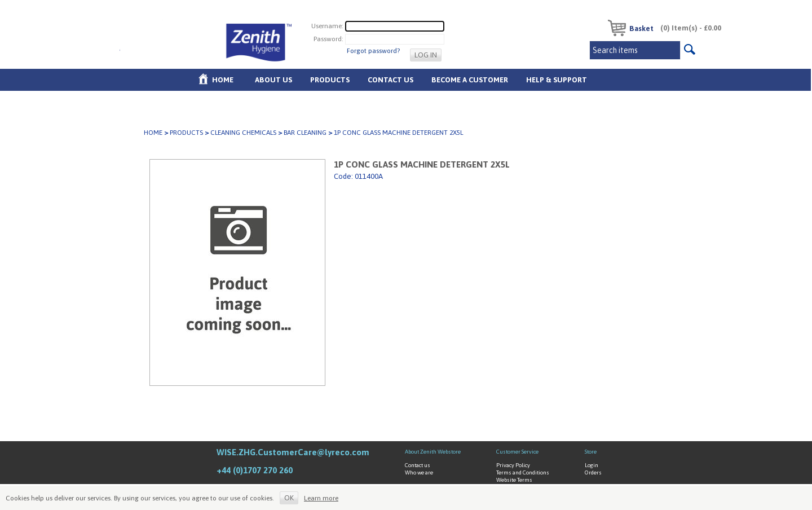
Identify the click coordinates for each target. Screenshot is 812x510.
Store (591, 452)
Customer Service (517, 452)
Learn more (321, 498)
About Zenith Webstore (433, 452)
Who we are (419, 472)
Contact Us (390, 80)
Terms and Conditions (523, 472)
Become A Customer (470, 80)
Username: (327, 26)
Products (330, 80)
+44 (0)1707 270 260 (255, 470)
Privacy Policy (513, 465)
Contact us (418, 465)
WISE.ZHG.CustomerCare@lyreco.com (293, 452)
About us (273, 80)
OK (289, 498)
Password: (328, 39)
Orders (593, 472)
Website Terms (514, 480)
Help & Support (557, 80)
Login (592, 465)
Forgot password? (373, 51)
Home (223, 80)
